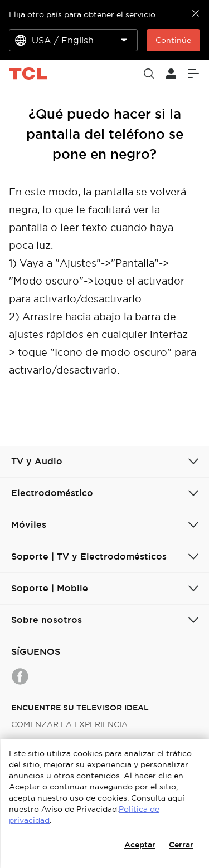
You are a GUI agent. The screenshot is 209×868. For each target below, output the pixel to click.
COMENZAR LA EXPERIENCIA (69, 724)
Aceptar (140, 845)
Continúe (173, 40)
